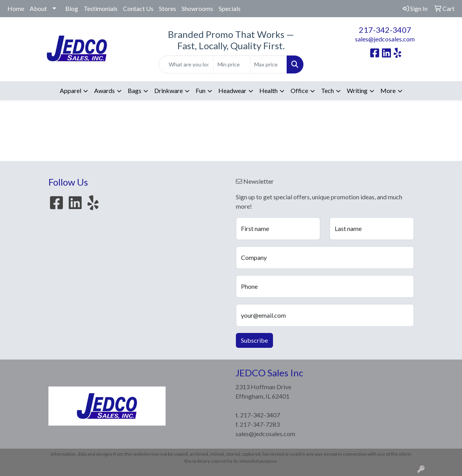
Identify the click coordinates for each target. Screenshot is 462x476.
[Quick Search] (186, 64)
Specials (230, 8)
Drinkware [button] (169, 90)
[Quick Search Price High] (268, 64)
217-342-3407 (385, 30)
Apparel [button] (70, 90)
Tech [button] (327, 90)
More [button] (388, 90)
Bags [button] (135, 90)
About (38, 8)
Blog (72, 8)
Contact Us (138, 8)
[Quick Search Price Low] (232, 64)
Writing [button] (357, 90)
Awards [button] (104, 90)
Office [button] (299, 90)
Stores (168, 8)
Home (16, 8)
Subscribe (254, 340)
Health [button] (268, 90)
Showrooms (197, 8)
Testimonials (101, 8)
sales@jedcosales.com (385, 39)
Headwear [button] (232, 90)
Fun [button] (201, 90)
